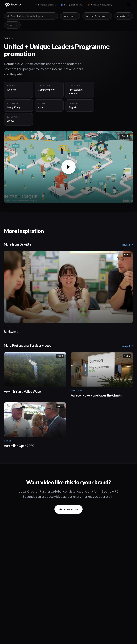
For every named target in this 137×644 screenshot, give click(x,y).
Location (70, 16)
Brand (12, 25)
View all (127, 245)
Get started (68, 509)
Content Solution (97, 16)
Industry (123, 16)
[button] (68, 167)
